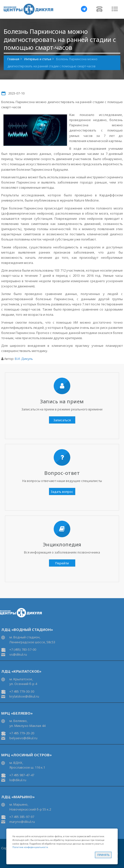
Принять (103, 855)
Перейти (62, 563)
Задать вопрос (62, 492)
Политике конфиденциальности (30, 847)
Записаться (62, 420)
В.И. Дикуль (24, 359)
